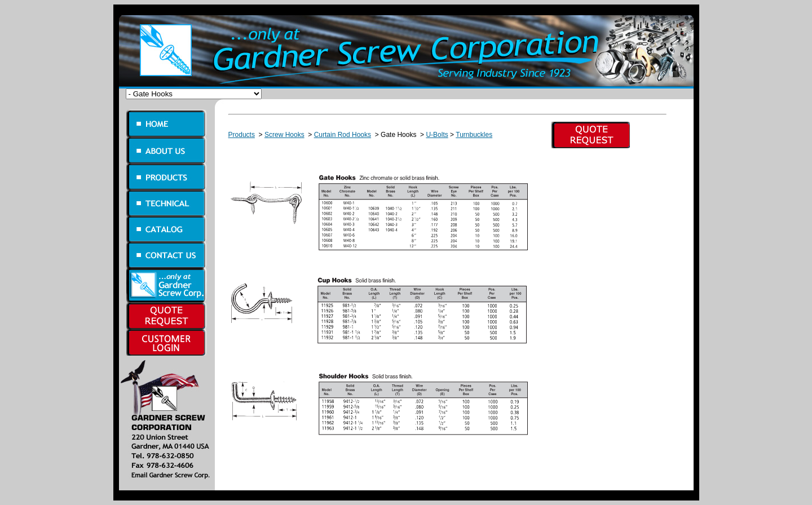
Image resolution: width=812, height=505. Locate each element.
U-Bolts (437, 135)
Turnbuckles (474, 135)
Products (242, 135)
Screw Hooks (284, 135)
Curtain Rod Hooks (343, 135)
